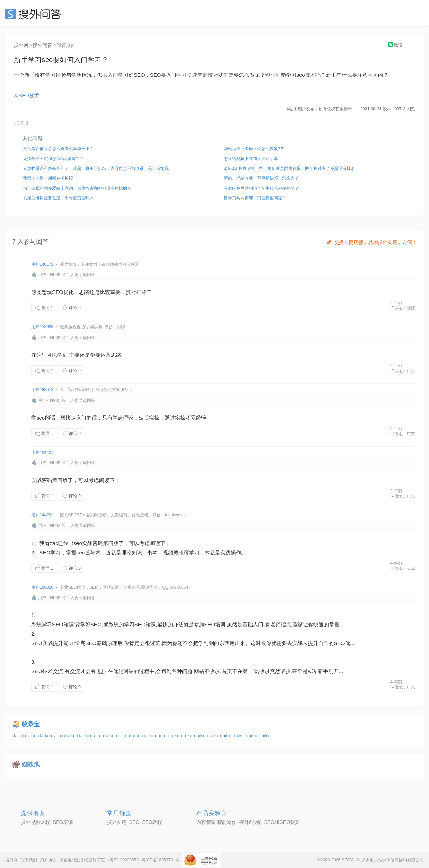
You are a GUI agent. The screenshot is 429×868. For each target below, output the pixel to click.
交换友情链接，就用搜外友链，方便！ (371, 242)
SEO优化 (63, 292)
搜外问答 (42, 45)
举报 (21, 123)
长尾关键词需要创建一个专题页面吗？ (58, 198)
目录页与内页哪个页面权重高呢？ (255, 198)
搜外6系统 (250, 822)
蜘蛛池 (31, 765)
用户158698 (42, 327)
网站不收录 (207, 671)
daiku (19, 736)
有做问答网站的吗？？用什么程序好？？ (261, 188)
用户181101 (42, 453)
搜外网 (21, 45)
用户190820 (42, 587)
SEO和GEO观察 (282, 822)
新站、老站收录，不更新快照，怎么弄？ (261, 178)
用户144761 (42, 515)
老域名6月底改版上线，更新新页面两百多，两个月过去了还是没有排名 (290, 168)
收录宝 (31, 724)
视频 (168, 552)
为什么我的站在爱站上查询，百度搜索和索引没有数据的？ (77, 188)
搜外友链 (117, 822)
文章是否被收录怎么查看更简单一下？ (58, 149)
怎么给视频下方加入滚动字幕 (251, 159)
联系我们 (29, 860)
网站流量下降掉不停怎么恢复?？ (254, 149)
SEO (35, 14)
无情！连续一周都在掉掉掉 (48, 178)
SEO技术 (29, 96)
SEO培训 (215, 624)
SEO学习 (50, 552)
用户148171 (42, 264)
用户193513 (42, 390)
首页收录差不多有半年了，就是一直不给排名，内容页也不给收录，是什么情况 (96, 168)
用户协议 (48, 860)
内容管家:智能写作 (216, 822)
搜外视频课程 (35, 822)
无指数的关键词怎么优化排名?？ (53, 159)
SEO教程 (152, 822)
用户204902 (49, 275)
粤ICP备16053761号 (160, 860)
